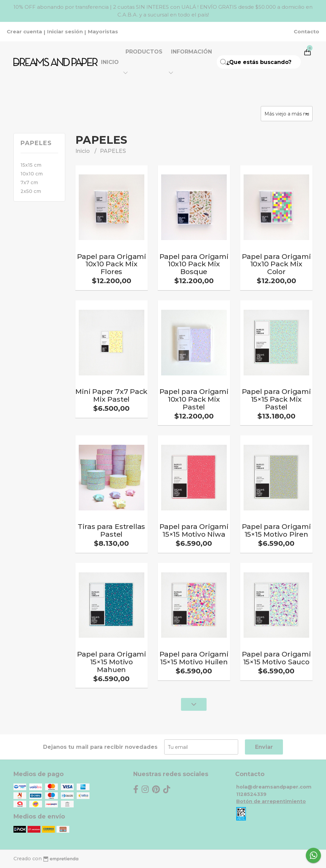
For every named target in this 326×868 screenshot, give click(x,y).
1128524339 (251, 794)
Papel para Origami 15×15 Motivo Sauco (276, 658)
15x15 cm (31, 165)
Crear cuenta (24, 32)
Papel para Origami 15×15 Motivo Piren (276, 530)
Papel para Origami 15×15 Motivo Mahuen (112, 662)
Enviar (264, 747)
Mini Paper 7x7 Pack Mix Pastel (111, 395)
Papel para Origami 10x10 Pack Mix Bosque (194, 264)
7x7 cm (29, 182)
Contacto (306, 32)
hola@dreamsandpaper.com (274, 787)
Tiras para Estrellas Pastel (111, 530)
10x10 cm (32, 174)
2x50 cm (31, 191)
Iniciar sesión (65, 32)
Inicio (110, 62)
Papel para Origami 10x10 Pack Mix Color (276, 264)
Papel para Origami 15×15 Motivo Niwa (194, 530)
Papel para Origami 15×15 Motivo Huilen (194, 658)
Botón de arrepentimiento (271, 801)
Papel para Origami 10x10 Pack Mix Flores (112, 264)
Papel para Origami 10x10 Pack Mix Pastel (194, 399)
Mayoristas (103, 32)
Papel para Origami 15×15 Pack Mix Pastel (276, 399)
